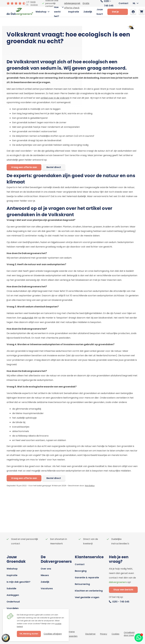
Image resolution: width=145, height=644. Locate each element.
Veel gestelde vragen (87, 597)
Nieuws (45, 575)
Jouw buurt (100, 12)
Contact (123, 3)
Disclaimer (90, 634)
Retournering (82, 584)
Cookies (115, 634)
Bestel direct (54, 167)
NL (134, 3)
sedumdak (28, 318)
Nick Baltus (90, 486)
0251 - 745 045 (121, 602)
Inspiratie (74, 12)
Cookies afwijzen (53, 634)
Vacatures (47, 588)
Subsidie (11, 588)
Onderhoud (13, 602)
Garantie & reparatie (87, 578)
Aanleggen (13, 595)
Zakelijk (88, 12)
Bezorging (81, 571)
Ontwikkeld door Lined (129, 634)
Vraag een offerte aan (24, 167)
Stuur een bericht (123, 590)
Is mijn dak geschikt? (18, 582)
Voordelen (13, 608)
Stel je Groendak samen (118, 12)
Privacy (104, 634)
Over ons (46, 569)
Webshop (41, 12)
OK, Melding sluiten (29, 634)
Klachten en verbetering (89, 591)
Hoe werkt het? (57, 12)
